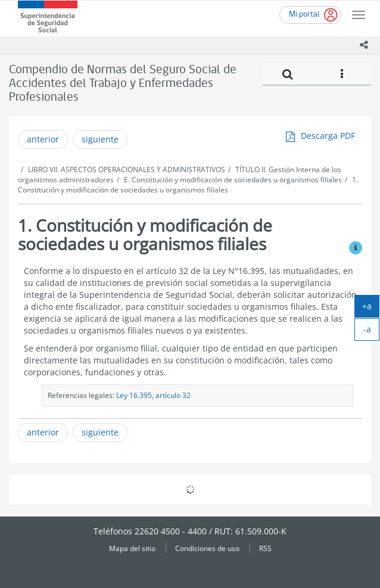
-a (372, 332)
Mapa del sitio (132, 548)
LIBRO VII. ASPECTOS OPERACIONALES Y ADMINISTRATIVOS (127, 169)
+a (371, 309)
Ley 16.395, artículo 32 (153, 395)
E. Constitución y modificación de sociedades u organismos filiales (233, 180)
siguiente (100, 139)
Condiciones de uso (207, 548)
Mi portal (304, 15)
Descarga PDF (328, 136)
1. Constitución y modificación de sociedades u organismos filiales (188, 185)
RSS (265, 548)
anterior (43, 139)
